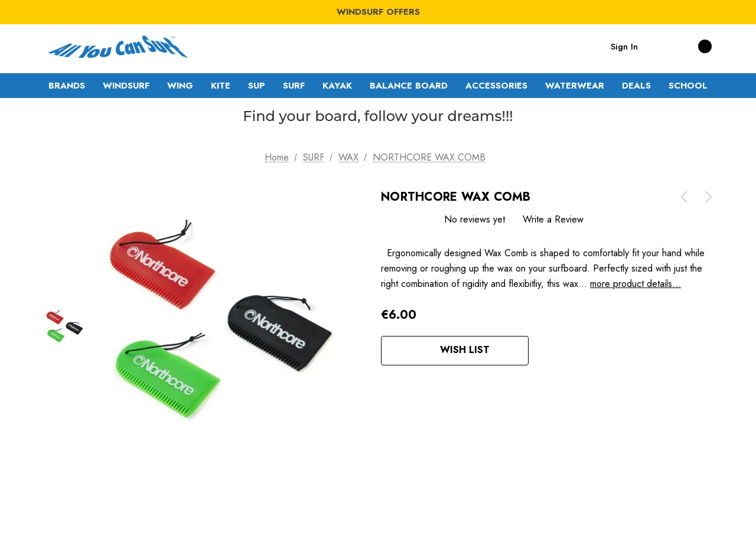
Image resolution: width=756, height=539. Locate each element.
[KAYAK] (337, 86)
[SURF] (294, 86)
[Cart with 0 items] (692, 46)
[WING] (180, 86)
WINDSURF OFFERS (378, 12)
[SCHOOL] (688, 86)
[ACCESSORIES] (496, 86)
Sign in (624, 47)
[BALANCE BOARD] (409, 86)
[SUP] (257, 86)
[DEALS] (636, 86)
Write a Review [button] (553, 219)
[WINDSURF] (126, 86)
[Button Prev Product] (689, 197)
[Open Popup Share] (546, 351)
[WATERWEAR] (575, 86)
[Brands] (67, 86)
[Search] (659, 46)
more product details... (636, 284)
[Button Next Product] (704, 197)
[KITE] (221, 86)
